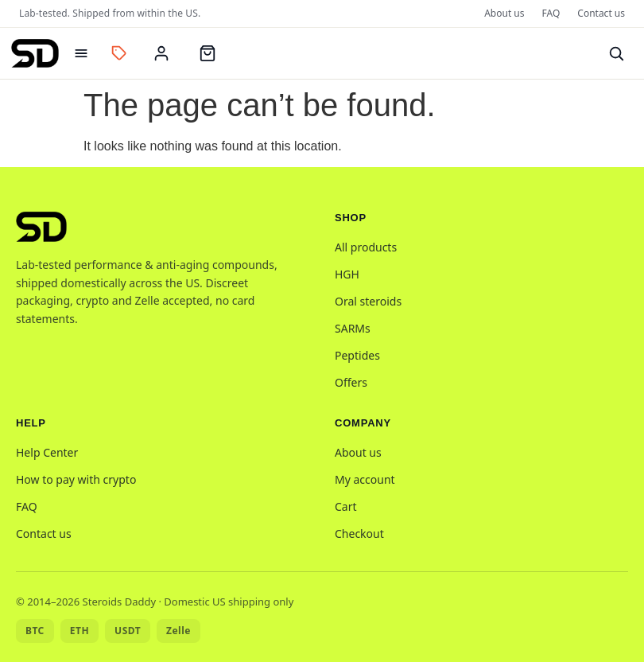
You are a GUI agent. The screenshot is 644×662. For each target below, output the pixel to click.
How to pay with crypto (76, 479)
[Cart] (208, 53)
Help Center (47, 452)
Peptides (357, 355)
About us (504, 13)
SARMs (353, 328)
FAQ (551, 13)
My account (365, 479)
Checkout (359, 533)
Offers (351, 382)
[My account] (161, 53)
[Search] (616, 53)
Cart (346, 506)
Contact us (601, 13)
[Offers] (119, 53)
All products (366, 247)
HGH (347, 274)
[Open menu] (81, 53)
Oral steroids (368, 301)
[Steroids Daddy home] (35, 53)
